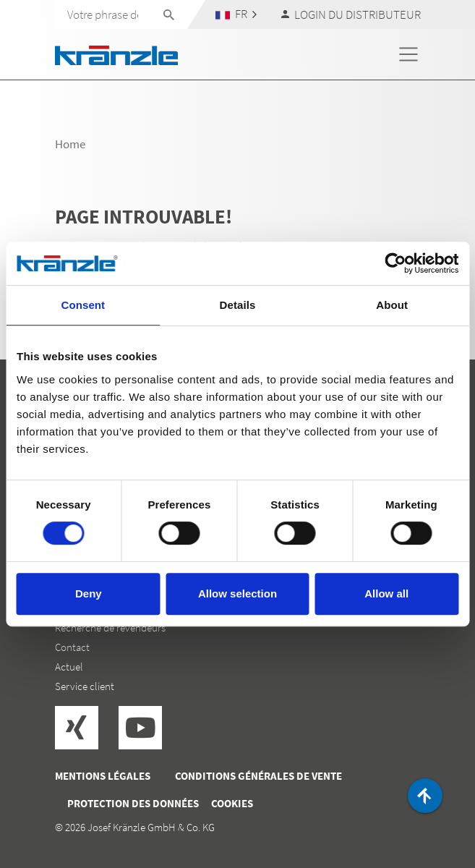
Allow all (386, 593)
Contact (72, 647)
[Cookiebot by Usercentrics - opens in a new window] (395, 263)
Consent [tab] (83, 305)
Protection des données (133, 803)
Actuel (69, 667)
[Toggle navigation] (408, 54)
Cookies (232, 803)
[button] (236, 14)
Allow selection (237, 593)
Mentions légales (103, 776)
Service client (85, 686)
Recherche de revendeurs (110, 627)
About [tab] (392, 305)
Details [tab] (238, 305)
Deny (89, 593)
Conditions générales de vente (258, 776)
